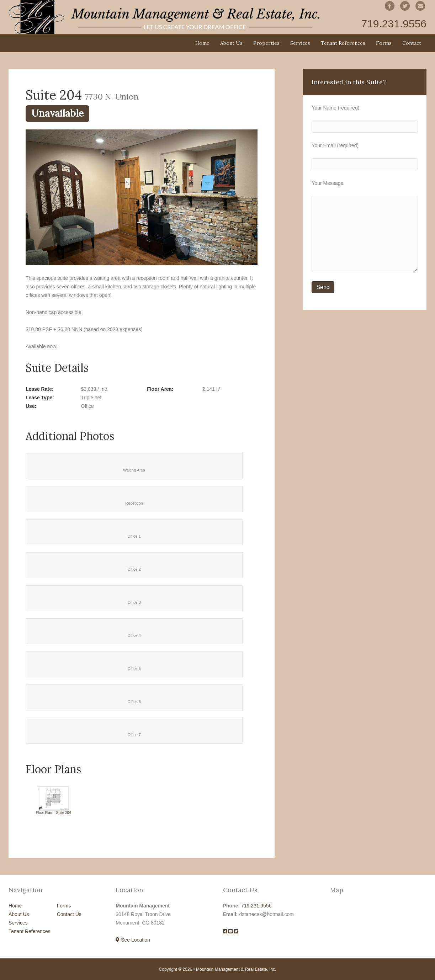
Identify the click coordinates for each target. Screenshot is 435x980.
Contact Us (69, 914)
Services (300, 43)
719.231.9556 (256, 906)
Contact (412, 43)
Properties (266, 43)
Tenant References (343, 43)
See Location (133, 940)
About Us (231, 43)
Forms (384, 43)
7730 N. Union (112, 96)
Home (202, 43)
